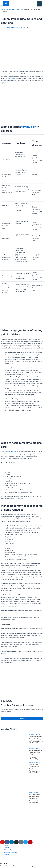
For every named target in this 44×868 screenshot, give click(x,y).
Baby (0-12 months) (33, 792)
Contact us (7, 848)
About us (7, 846)
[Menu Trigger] (39, 4)
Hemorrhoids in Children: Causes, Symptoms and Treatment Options (34, 768)
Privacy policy (8, 850)
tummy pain (5, 74)
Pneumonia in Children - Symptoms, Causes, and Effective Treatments (36, 754)
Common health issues (13, 9)
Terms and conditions (11, 852)
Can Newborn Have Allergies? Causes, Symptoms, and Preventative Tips (35, 798)
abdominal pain (9, 78)
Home (3, 9)
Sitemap (7, 854)
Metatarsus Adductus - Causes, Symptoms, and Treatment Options (36, 739)
